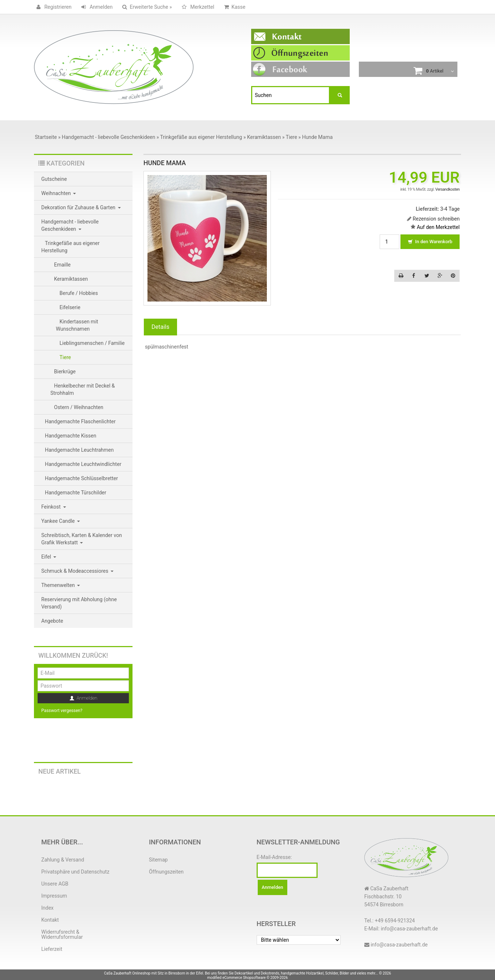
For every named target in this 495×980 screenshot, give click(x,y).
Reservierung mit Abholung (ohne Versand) (79, 603)
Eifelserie (70, 307)
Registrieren (53, 7)
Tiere (65, 357)
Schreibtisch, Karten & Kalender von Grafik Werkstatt (82, 539)
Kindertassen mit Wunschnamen (77, 325)
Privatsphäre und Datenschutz (75, 872)
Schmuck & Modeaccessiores (77, 571)
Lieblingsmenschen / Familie (92, 343)
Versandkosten (447, 189)
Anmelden (96, 7)
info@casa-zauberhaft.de (399, 945)
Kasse (233, 7)
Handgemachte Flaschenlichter (80, 421)
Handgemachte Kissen (71, 436)
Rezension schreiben (436, 219)
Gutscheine (54, 179)
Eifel (49, 557)
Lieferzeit (52, 949)
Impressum (54, 896)
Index (47, 908)
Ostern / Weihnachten (79, 407)
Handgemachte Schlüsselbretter (81, 478)
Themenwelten (61, 585)
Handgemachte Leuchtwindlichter (83, 464)
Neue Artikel (60, 771)
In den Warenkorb (430, 242)
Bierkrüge (65, 372)
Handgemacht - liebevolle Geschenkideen (70, 225)
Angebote (52, 621)
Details (160, 327)
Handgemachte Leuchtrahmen (79, 450)
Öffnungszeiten (166, 872)
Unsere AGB (55, 884)
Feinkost (54, 507)
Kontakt (50, 920)
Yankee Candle (61, 521)
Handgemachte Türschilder (76, 493)
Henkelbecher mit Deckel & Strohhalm (83, 389)
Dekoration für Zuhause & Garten (81, 207)
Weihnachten (59, 193)
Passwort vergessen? (62, 711)
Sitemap (158, 860)
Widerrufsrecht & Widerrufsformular (62, 934)
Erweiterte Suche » (146, 7)
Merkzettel (197, 7)
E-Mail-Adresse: (274, 857)
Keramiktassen (71, 279)
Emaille (62, 265)
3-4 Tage (450, 209)
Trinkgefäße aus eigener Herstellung (70, 247)
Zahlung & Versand (63, 860)
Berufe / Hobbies (79, 293)
